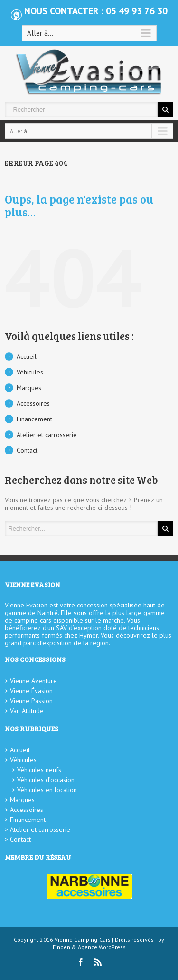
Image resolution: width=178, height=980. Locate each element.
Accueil (27, 356)
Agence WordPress (102, 947)
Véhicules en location (47, 790)
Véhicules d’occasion (46, 780)
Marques (29, 388)
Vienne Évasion (31, 691)
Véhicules (30, 372)
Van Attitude (27, 711)
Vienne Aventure (33, 681)
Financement (34, 419)
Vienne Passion (31, 701)
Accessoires (33, 403)
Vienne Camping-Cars (83, 940)
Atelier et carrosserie (47, 435)
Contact (27, 450)
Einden (61, 947)
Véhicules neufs (39, 770)
